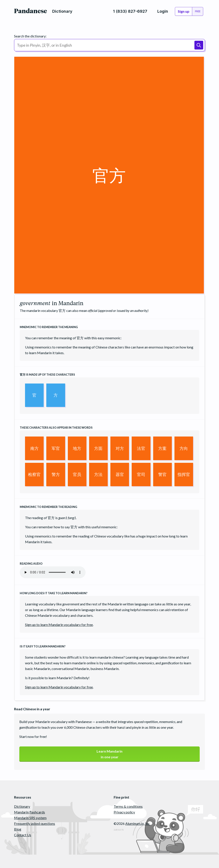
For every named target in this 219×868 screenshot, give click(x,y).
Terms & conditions (128, 806)
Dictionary (22, 806)
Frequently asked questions (35, 823)
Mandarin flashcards (30, 812)
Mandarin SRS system (30, 818)
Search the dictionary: (30, 36)
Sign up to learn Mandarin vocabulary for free (59, 625)
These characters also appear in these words (56, 428)
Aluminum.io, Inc (138, 823)
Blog (18, 829)
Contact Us (23, 835)
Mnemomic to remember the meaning (49, 327)
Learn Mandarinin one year (109, 754)
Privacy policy (124, 812)
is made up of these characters (47, 375)
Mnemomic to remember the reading (48, 507)
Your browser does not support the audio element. (53, 572)
